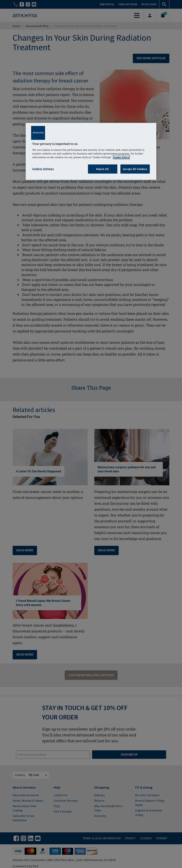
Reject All (103, 169)
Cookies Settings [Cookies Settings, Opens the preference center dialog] (43, 169)
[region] (91, 151)
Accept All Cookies (135, 169)
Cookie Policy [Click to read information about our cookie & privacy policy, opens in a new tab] (121, 157)
